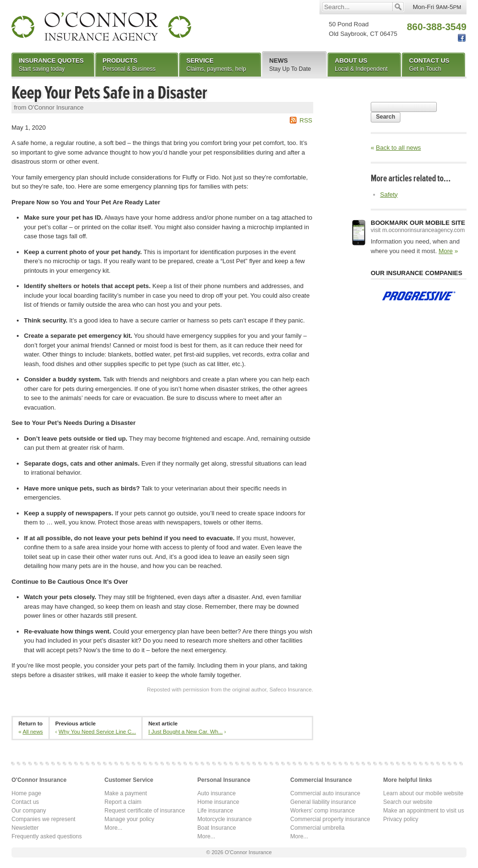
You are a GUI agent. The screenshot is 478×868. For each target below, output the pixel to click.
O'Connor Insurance (101, 26)
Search (386, 117)
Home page (26, 793)
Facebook (462, 38)
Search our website (408, 802)
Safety (389, 195)
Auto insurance (216, 793)
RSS (306, 120)
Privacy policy (401, 819)
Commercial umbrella (317, 828)
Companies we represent (43, 819)
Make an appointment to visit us (424, 811)
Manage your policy (129, 819)
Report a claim (123, 802)
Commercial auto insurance (325, 793)
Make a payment (126, 793)
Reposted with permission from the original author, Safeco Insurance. (230, 690)
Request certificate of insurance (145, 811)
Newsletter (25, 828)
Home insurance (218, 802)
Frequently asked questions (47, 836)
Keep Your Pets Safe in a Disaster (109, 93)
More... (113, 828)
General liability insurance (323, 802)
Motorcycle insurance (224, 819)
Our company (29, 811)
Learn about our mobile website (423, 793)
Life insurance (215, 811)
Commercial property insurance (330, 819)
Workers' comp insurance (323, 811)
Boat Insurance (217, 828)
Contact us (25, 802)
